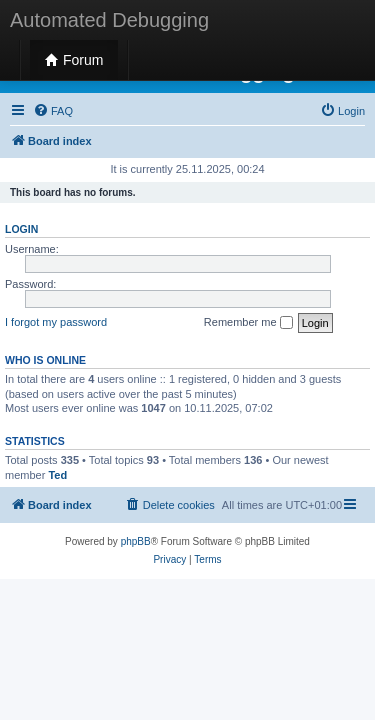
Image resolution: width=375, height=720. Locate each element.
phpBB (136, 541)
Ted (57, 475)
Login (21, 229)
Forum (74, 60)
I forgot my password (56, 322)
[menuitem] (53, 111)
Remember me (248, 323)
